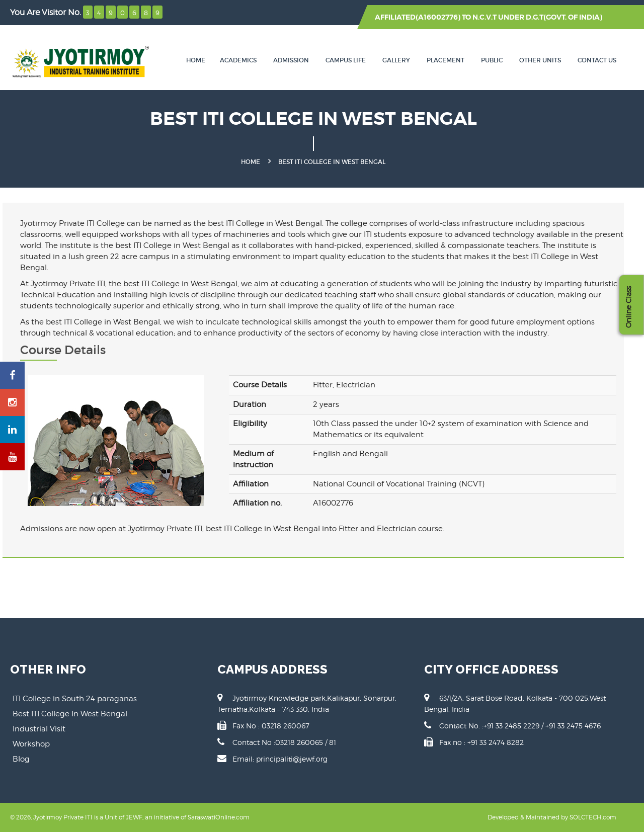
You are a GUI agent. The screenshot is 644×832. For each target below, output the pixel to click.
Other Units (540, 60)
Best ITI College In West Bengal (70, 714)
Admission (291, 60)
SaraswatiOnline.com (219, 817)
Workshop (31, 744)
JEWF (134, 817)
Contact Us (597, 60)
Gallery (396, 60)
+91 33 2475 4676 (573, 726)
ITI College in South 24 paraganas (75, 699)
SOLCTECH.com (593, 817)
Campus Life (346, 60)
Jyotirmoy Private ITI (63, 817)
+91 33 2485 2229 (512, 726)
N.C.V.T (485, 17)
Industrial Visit (39, 729)
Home (196, 60)
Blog (21, 759)
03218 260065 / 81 (306, 742)
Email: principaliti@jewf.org (280, 759)
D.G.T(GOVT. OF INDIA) (564, 17)
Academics (238, 60)
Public (492, 60)
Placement (446, 60)
